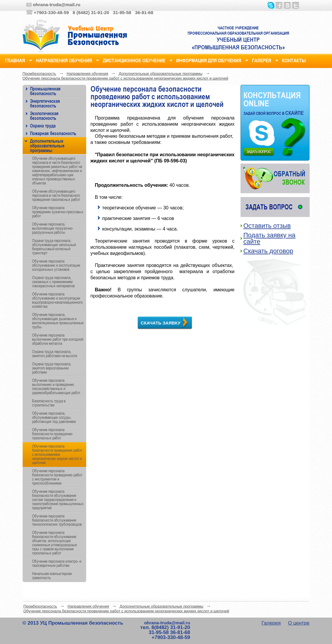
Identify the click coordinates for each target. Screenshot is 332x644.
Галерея (262, 60)
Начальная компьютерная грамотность (52, 576)
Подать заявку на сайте (270, 238)
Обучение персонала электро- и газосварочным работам (57, 563)
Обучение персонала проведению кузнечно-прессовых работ (58, 212)
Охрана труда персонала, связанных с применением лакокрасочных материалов (53, 282)
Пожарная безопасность (53, 133)
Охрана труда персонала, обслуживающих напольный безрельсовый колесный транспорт (54, 247)
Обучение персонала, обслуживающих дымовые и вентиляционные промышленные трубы (58, 321)
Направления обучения (64, 60)
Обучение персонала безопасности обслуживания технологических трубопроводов (57, 520)
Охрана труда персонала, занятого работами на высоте (55, 354)
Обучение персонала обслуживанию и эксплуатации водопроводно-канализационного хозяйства (57, 300)
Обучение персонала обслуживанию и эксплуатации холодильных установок (56, 265)
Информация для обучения (209, 60)
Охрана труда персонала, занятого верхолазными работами (52, 368)
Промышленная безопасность (45, 91)
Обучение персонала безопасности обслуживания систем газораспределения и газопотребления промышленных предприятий (58, 500)
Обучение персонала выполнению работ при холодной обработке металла (58, 339)
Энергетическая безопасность (45, 103)
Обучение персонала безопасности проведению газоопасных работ (52, 434)
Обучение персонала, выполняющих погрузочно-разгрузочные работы (53, 228)
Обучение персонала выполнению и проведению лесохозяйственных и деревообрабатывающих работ (56, 386)
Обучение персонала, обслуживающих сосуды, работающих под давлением (54, 417)
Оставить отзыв (267, 226)
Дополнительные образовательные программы (161, 74)
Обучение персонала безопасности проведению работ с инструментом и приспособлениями (57, 477)
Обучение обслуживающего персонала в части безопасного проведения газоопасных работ (56, 195)
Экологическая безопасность (44, 116)
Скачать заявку (161, 323)
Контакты (294, 60)
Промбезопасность (39, 74)
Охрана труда (43, 126)
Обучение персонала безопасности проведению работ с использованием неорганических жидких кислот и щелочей (126, 78)
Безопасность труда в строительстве (49, 403)
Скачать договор (268, 251)
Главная (15, 60)
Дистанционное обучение (134, 60)
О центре (299, 623)
